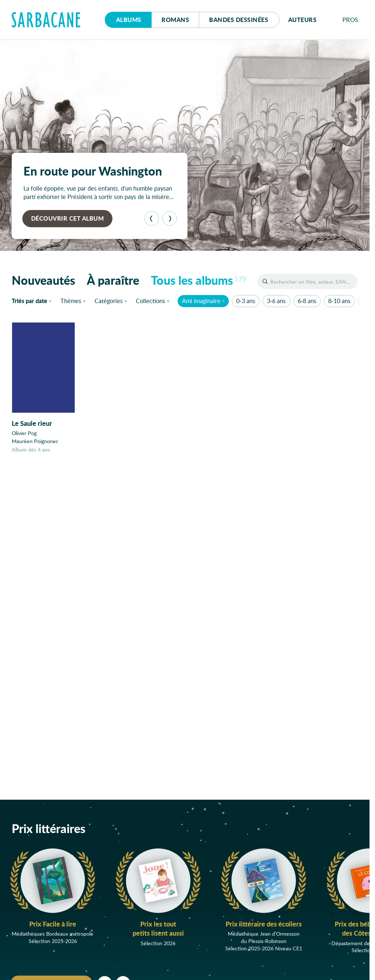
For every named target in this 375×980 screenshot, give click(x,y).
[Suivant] (170, 218)
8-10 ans (339, 301)
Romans (175, 20)
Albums (129, 20)
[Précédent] (152, 218)
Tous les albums (199, 280)
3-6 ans (276, 301)
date (33, 301)
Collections (151, 301)
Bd (239, 20)
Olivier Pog (24, 433)
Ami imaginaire (201, 301)
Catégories (109, 301)
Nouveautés (43, 280)
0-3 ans (246, 301)
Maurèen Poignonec (35, 441)
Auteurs (302, 20)
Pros (350, 20)
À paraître (113, 280)
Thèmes (71, 301)
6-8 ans (307, 301)
